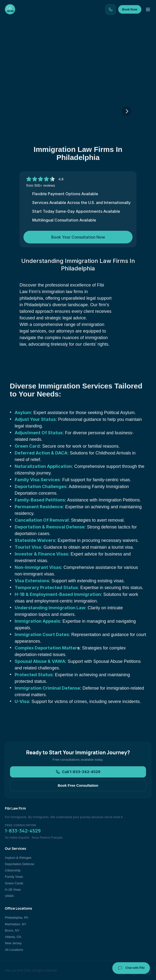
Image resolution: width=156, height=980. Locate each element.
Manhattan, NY (16, 924)
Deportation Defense (20, 864)
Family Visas (14, 877)
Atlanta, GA (13, 937)
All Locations (14, 950)
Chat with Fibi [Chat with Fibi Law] (131, 968)
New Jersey (13, 943)
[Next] (127, 111)
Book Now (130, 9)
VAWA (9, 896)
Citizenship (13, 870)
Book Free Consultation (78, 786)
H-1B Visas (13, 890)
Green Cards (14, 883)
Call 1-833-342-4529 (78, 772)
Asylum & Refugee (18, 858)
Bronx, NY (12, 930)
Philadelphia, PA (16, 918)
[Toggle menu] (148, 9)
